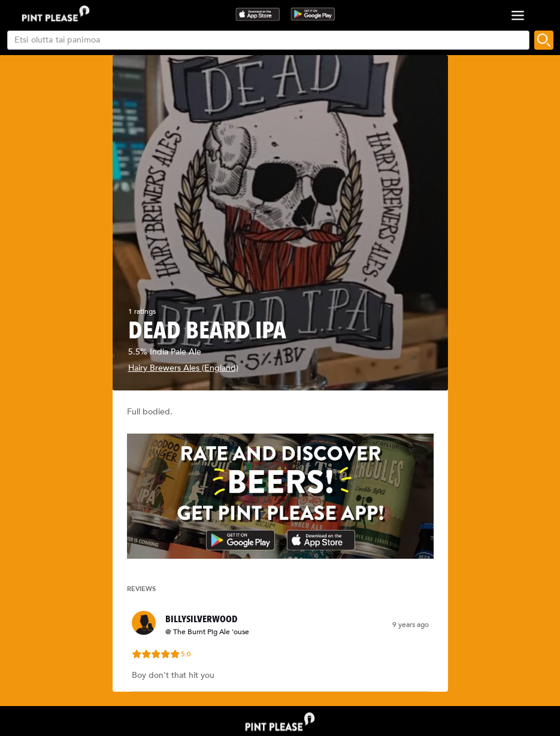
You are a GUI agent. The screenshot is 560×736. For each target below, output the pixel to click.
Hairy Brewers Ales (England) (183, 368)
